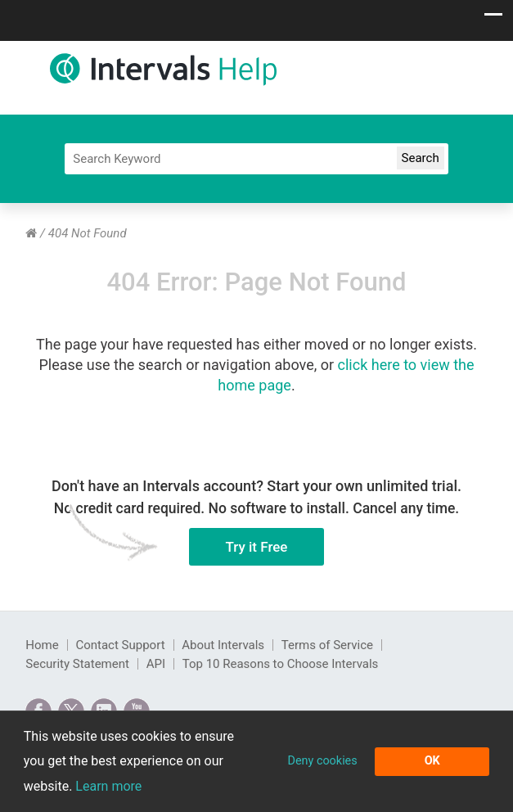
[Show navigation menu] (493, 19)
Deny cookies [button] (322, 761)
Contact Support (120, 645)
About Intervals (223, 645)
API (156, 664)
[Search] (256, 159)
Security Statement (77, 664)
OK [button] (432, 761)
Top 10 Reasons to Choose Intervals (281, 664)
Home (42, 645)
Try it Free (239, 547)
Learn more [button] (108, 786)
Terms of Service (327, 645)
